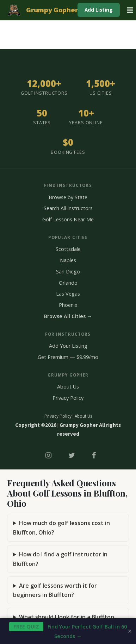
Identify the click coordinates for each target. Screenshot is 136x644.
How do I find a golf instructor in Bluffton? (60, 559)
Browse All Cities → (68, 316)
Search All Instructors (68, 208)
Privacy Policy (68, 398)
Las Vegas (68, 294)
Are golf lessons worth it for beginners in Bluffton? (55, 590)
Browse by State (68, 197)
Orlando (68, 283)
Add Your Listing (68, 346)
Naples (68, 260)
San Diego (68, 272)
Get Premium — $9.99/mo (68, 357)
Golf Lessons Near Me (68, 219)
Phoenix (68, 305)
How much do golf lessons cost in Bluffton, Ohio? (61, 528)
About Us (68, 387)
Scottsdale (68, 249)
